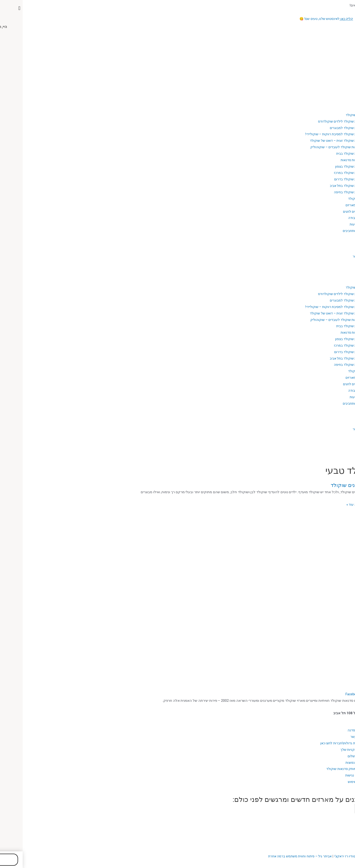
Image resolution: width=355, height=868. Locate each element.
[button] (177, 268)
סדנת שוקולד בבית (325, 154)
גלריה (340, 250)
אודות (340, 108)
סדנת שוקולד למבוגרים (322, 128)
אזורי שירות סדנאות (331, 160)
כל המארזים (331, 205)
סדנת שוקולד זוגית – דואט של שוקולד (311, 141)
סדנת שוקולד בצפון (325, 166)
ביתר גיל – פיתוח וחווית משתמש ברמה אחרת (273, 856)
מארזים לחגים (329, 212)
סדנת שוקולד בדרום (325, 179)
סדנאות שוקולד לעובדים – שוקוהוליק (312, 147)
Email (348, 808)
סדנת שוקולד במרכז (324, 173)
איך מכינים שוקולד (325, 485)
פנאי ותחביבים (329, 231)
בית (342, 102)
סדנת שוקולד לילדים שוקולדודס (316, 121)
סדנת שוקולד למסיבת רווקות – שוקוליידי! (309, 134)
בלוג (341, 237)
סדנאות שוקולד (333, 115)
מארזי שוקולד (335, 199)
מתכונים (339, 244)
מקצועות (333, 224)
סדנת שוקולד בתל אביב (322, 186)
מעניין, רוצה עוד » (336, 505)
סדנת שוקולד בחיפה (324, 192)
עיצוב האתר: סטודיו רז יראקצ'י (331, 856)
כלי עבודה (332, 218)
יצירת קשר (337, 256)
